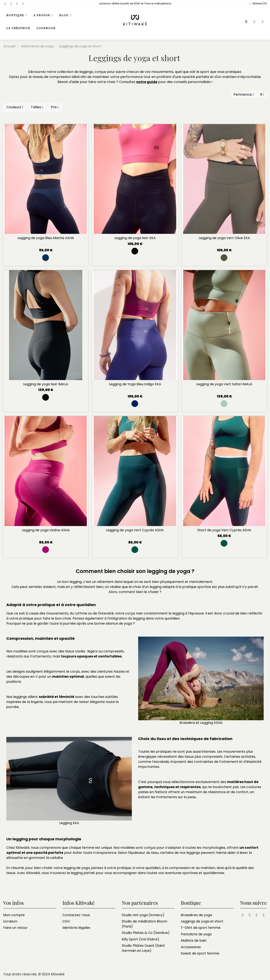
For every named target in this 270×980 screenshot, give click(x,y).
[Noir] (135, 251)
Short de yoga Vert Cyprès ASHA (224, 530)
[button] (43, 15)
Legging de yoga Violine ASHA (46, 530)
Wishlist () (258, 3)
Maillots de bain (194, 941)
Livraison (10, 921)
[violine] (46, 550)
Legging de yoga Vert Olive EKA (224, 238)
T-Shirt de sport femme (201, 928)
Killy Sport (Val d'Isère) (140, 939)
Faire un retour (15, 928)
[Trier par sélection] (244, 94)
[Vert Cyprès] (135, 550)
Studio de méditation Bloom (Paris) (144, 924)
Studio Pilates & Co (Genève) (146, 933)
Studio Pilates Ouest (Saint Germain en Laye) (143, 948)
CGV (66, 921)
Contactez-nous (76, 915)
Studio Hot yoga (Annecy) (143, 915)
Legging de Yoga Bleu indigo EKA (135, 384)
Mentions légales (76, 928)
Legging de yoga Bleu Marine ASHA (46, 238)
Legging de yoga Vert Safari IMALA (224, 384)
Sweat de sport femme (200, 953)
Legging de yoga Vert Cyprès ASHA (135, 530)
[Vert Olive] (224, 258)
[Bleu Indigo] (135, 404)
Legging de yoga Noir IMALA (46, 384)
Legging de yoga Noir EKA (135, 238)
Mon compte (14, 915)
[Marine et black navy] (46, 258)
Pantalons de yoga (196, 934)
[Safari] (224, 404)
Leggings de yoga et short (202, 921)
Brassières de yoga (196, 915)
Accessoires (191, 947)
